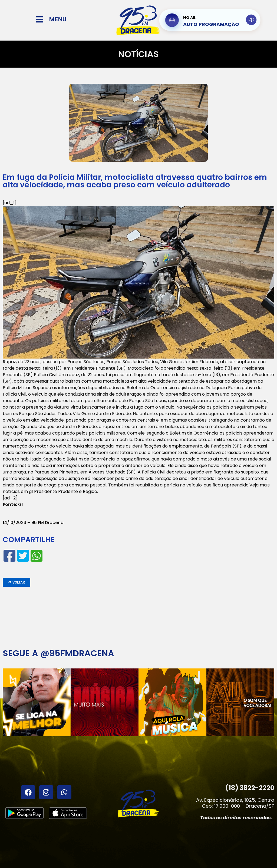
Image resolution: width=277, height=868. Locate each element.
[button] (17, 582)
